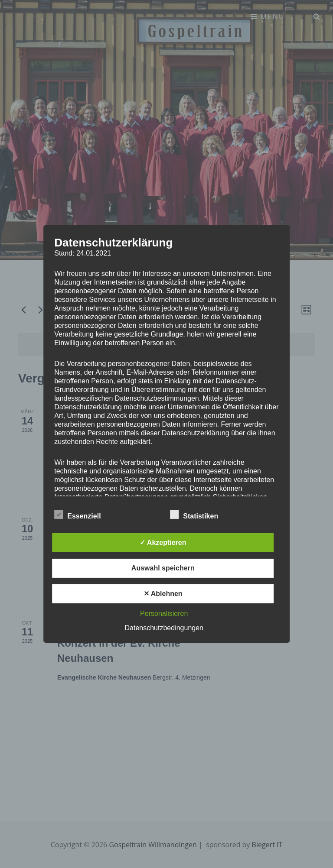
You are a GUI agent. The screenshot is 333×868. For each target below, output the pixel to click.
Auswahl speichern (163, 568)
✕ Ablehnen (163, 594)
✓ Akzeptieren (163, 542)
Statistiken (194, 515)
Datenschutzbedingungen (164, 628)
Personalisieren (164, 614)
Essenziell (77, 515)
